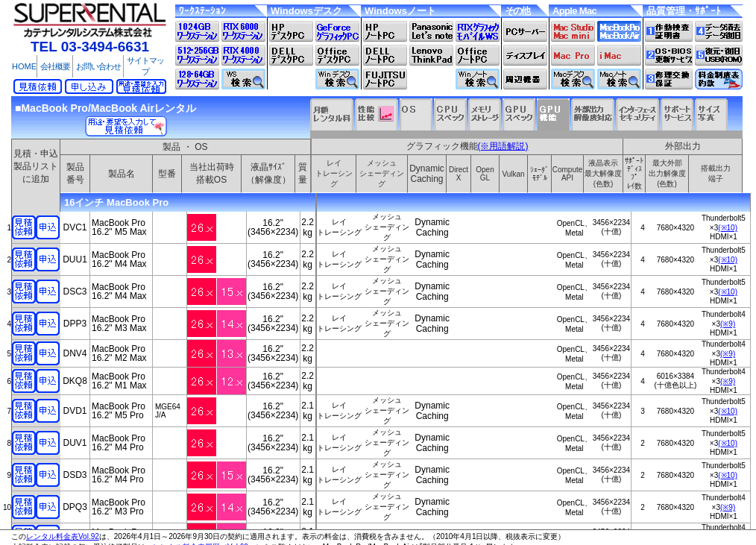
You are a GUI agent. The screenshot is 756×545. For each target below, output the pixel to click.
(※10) (728, 228)
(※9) (728, 324)
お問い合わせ (98, 66)
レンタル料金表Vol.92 (63, 536)
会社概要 (55, 66)
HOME (24, 66)
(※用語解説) (503, 146)
